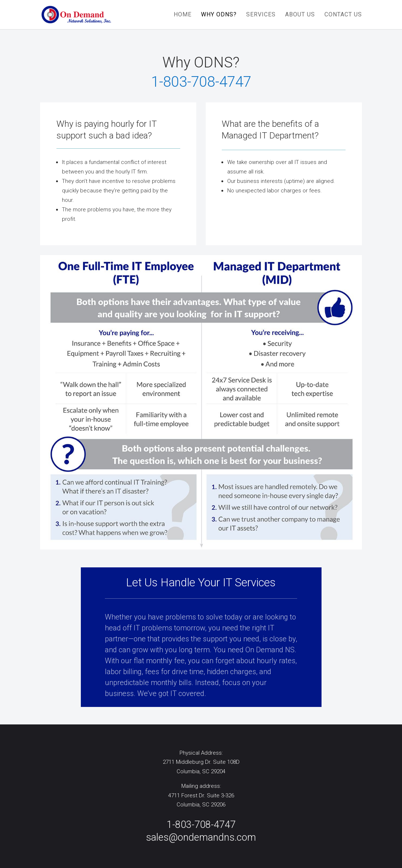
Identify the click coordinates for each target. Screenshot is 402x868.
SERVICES (261, 15)
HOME (183, 15)
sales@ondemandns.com (201, 837)
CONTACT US (343, 15)
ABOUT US (300, 15)
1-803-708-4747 (201, 825)
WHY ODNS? (219, 15)
